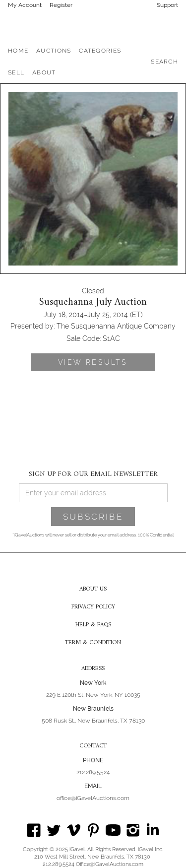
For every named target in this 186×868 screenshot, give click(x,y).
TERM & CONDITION (93, 643)
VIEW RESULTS (93, 362)
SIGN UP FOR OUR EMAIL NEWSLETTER (93, 474)
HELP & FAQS (93, 625)
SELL (16, 72)
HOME (18, 51)
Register (61, 5)
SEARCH (164, 62)
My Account (25, 5)
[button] (54, 51)
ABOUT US (93, 590)
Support (167, 5)
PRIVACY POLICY (93, 607)
